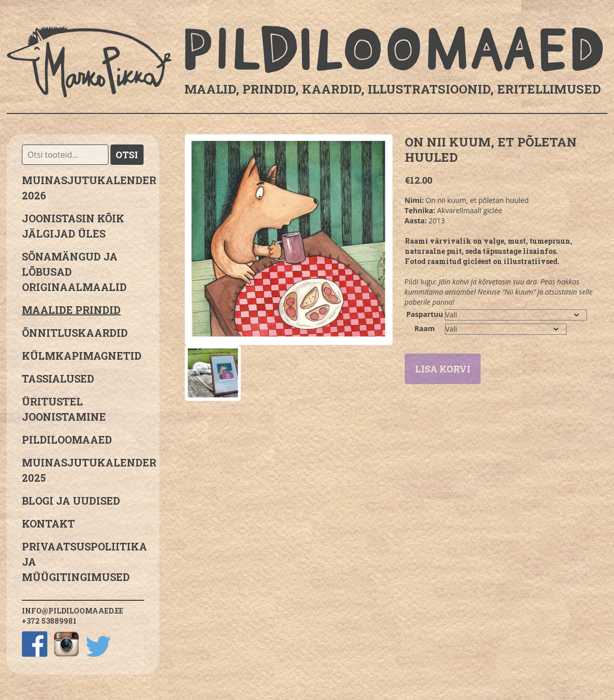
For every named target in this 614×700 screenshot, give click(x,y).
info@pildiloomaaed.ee (73, 611)
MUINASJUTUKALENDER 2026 (83, 188)
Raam (425, 328)
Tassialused (58, 378)
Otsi (127, 155)
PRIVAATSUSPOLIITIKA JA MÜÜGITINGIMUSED (83, 562)
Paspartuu (425, 314)
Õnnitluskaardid (75, 333)
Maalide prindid (71, 310)
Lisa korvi (443, 369)
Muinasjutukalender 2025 (83, 470)
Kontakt (48, 523)
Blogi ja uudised (71, 501)
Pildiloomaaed (67, 440)
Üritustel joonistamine (64, 409)
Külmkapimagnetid (82, 356)
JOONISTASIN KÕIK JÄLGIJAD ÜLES (73, 226)
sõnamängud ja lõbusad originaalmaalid (74, 272)
